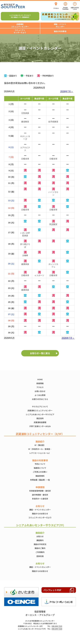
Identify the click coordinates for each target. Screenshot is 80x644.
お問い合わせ (40, 391)
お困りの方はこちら (40, 399)
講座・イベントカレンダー (40, 510)
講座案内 (40, 540)
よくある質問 (40, 395)
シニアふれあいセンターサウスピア (40, 414)
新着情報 (40, 383)
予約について (40, 464)
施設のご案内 (40, 548)
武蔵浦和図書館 (40, 422)
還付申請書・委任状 (40, 495)
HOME (40, 379)
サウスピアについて (40, 407)
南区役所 (40, 418)
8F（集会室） (40, 445)
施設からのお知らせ (40, 514)
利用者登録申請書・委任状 (40, 491)
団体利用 (40, 556)
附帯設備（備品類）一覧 (40, 480)
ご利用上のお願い (40, 472)
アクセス (40, 387)
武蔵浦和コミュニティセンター (40, 410)
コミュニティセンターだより (40, 517)
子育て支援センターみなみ (40, 426)
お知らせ (40, 536)
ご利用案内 (40, 552)
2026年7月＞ (67, 91)
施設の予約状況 (40, 544)
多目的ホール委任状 (40, 499)
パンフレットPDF (52, 590)
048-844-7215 (57, 626)
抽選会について (40, 468)
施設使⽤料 (40, 476)
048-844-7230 (57, 629)
